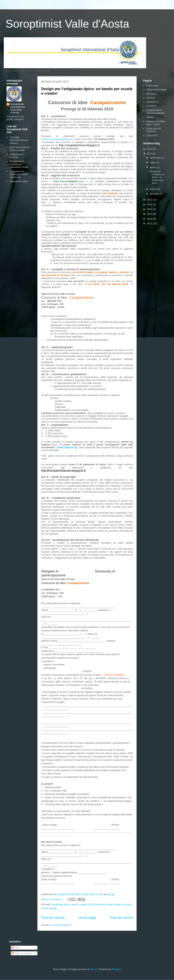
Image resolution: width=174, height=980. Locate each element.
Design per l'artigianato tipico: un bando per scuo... (157, 177)
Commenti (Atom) (62, 925)
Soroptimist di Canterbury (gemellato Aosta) (19, 164)
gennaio (155, 194)
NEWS (150, 117)
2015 (150, 209)
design (53, 908)
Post (16, 948)
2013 (150, 219)
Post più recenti (53, 918)
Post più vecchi (121, 918)
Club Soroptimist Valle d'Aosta (105, 904)
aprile (153, 167)
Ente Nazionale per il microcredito (20, 149)
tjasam (94, 969)
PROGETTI (152, 102)
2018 (150, 154)
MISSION (151, 94)
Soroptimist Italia (19, 181)
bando (74, 904)
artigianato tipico (61, 904)
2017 (150, 200)
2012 (150, 223)
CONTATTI (152, 136)
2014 (150, 214)
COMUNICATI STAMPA (154, 130)
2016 (150, 205)
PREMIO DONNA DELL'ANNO (156, 123)
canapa (83, 904)
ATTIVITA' (152, 106)
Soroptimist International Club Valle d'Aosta (18, 108)
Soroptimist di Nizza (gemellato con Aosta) (19, 174)
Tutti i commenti (22, 953)
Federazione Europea (16, 156)
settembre (156, 158)
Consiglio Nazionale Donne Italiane (19, 140)
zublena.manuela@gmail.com (57, 139)
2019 (150, 149)
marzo (154, 189)
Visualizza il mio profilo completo (15, 118)
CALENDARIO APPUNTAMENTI (156, 112)
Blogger (116, 969)
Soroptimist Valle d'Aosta (67, 24)
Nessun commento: (52, 899)
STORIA (151, 98)
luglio (153, 162)
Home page (87, 918)
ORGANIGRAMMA (156, 90)
